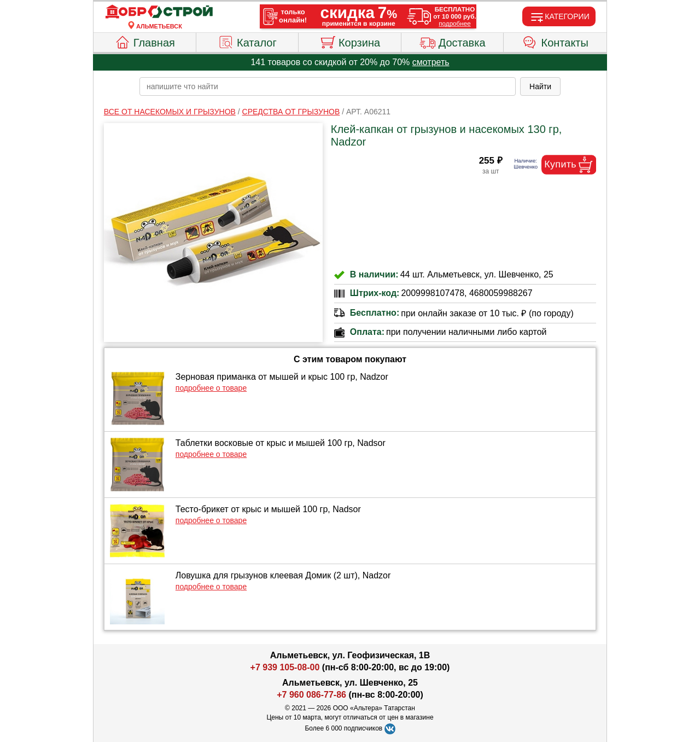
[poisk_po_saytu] (328, 86)
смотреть (431, 62)
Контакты (555, 41)
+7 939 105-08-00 (285, 667)
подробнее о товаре (211, 388)
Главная (145, 41)
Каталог (247, 41)
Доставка (453, 41)
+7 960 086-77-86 (311, 695)
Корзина (350, 41)
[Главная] (159, 12)
